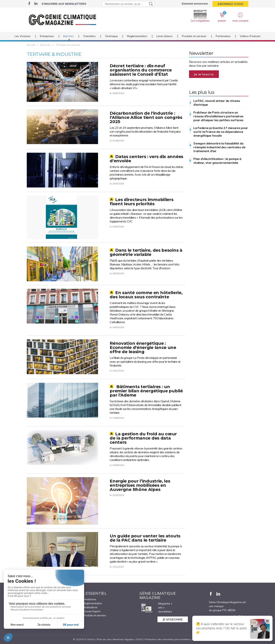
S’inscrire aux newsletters (64, 4)
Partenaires (223, 36)
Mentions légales (123, 639)
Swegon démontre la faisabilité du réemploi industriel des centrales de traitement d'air (219, 147)
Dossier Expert (92, 611)
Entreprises (47, 36)
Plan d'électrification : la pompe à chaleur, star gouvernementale (217, 161)
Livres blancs (165, 36)
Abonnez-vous (230, 4)
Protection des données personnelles (167, 639)
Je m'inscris (204, 74)
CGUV (139, 639)
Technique (111, 36)
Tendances (90, 599)
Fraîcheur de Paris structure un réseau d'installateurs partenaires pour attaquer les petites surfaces (218, 116)
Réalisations (90, 607)
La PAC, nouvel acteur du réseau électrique (217, 103)
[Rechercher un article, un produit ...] (128, 4)
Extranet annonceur (195, 4)
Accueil (31, 45)
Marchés (69, 36)
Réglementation (137, 36)
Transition (89, 36)
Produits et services (194, 36)
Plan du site (104, 639)
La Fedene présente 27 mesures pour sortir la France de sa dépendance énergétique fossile (221, 132)
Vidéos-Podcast (250, 36)
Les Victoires (23, 36)
